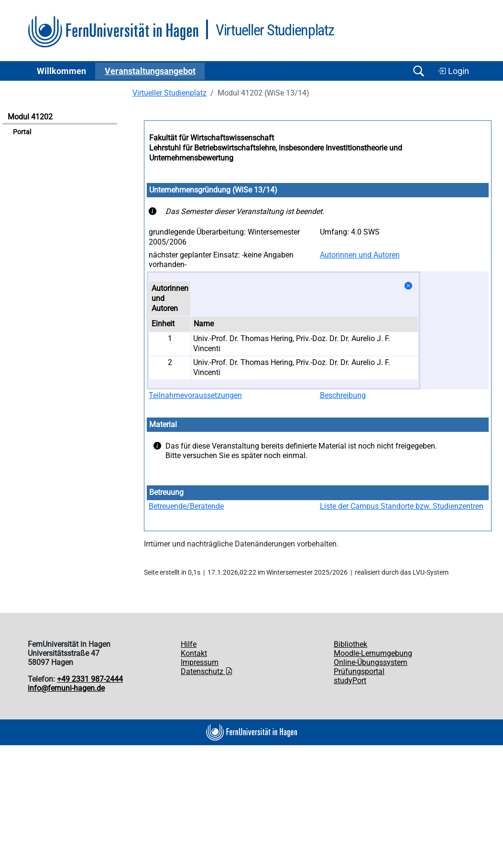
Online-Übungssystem (371, 662)
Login (453, 71)
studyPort (350, 680)
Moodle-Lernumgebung (373, 653)
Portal (22, 132)
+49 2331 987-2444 (90, 679)
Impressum (200, 662)
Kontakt (194, 653)
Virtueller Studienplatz (169, 93)
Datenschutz (207, 671)
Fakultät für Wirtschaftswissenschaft (212, 138)
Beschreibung (343, 395)
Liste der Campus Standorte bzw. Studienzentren (402, 506)
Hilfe (189, 644)
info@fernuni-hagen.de (66, 688)
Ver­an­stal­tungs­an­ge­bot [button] (150, 71)
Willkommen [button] (61, 71)
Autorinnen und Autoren (360, 255)
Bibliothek (350, 644)
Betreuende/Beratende (186, 506)
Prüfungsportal (359, 671)
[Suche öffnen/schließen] (418, 71)
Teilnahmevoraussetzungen (195, 395)
